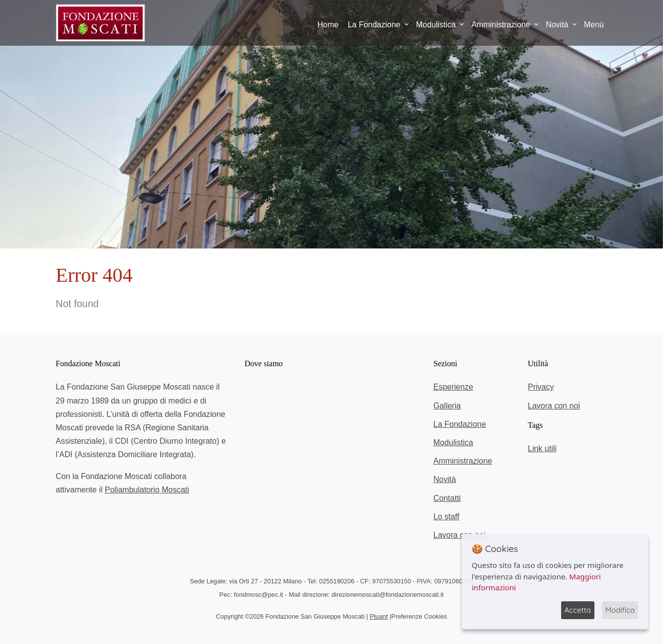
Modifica (620, 610)
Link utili (542, 448)
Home (328, 25)
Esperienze (453, 387)
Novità (557, 25)
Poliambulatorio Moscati (147, 490)
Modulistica (436, 25)
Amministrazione (500, 25)
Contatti (447, 498)
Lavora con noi (459, 535)
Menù (594, 25)
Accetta (578, 610)
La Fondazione (374, 25)
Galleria (447, 406)
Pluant (379, 616)
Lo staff (446, 517)
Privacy (541, 387)
